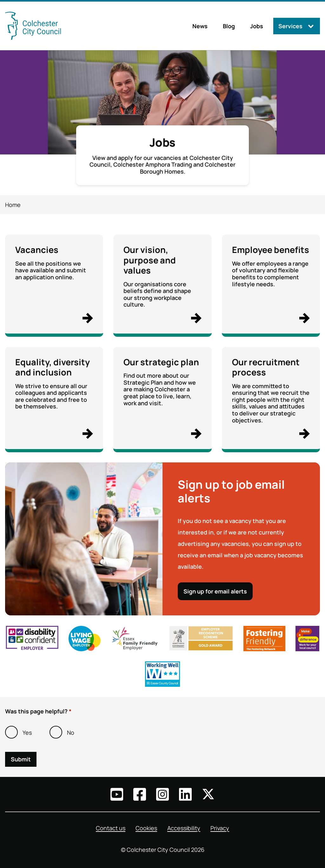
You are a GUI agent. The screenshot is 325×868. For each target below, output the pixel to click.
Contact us (111, 828)
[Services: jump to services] (297, 26)
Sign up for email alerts (215, 592)
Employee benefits (271, 250)
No (71, 732)
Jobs (257, 26)
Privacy (220, 828)
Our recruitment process (266, 367)
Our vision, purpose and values (150, 260)
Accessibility (184, 828)
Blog (229, 26)
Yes (27, 732)
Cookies (146, 828)
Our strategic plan (161, 362)
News (200, 26)
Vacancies (37, 250)
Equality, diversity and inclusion (53, 367)
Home (13, 205)
